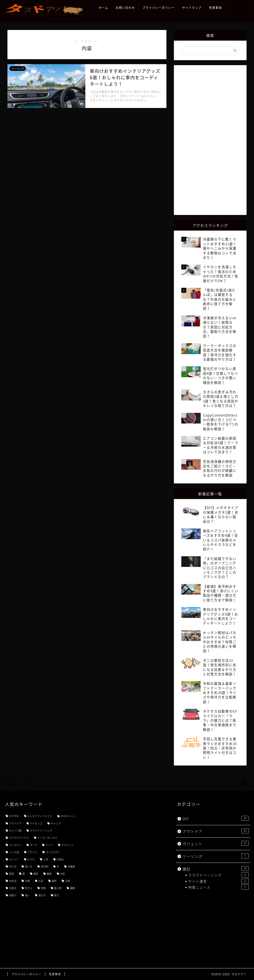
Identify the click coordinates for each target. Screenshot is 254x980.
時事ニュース (219, 887)
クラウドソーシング (219, 875)
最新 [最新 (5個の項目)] (54, 881)
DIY (216, 819)
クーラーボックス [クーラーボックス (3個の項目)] (47, 838)
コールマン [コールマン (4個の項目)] (15, 845)
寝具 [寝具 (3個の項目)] (36, 874)
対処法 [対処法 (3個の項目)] (13, 881)
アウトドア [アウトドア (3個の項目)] (15, 823)
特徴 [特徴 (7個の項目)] (43, 888)
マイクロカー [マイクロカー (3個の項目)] (53, 852)
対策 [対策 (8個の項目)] (27, 881)
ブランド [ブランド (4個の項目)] (32, 852)
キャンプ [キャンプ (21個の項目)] (56, 823)
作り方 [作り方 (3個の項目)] (13, 866)
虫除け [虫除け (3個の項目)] (13, 895)
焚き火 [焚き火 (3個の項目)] (29, 888)
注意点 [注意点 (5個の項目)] (13, 888)
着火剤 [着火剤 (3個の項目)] (58, 888)
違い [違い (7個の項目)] (27, 895)
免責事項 (215, 8)
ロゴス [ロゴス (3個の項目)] (31, 859)
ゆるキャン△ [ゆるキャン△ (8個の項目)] (68, 816)
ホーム (103, 8)
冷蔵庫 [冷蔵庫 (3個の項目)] (71, 866)
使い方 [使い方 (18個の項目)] (29, 866)
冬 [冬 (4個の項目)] (58, 866)
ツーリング (216, 856)
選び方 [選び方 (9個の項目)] (42, 895)
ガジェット (216, 844)
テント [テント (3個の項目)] (49, 845)
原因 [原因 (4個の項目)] (11, 874)
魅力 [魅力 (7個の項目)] (57, 895)
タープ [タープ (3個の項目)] (33, 845)
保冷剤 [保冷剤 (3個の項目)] (44, 866)
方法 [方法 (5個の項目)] (41, 881)
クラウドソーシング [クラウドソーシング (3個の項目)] (41, 831)
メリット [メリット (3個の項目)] (14, 859)
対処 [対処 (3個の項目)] (63, 874)
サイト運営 (219, 881)
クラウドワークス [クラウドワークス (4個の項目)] (19, 838)
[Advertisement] (211, 139)
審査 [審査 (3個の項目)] (49, 874)
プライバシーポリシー (159, 8)
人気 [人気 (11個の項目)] (46, 859)
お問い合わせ (125, 8)
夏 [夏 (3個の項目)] (24, 874)
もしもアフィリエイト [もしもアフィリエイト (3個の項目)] (40, 816)
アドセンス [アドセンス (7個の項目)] (36, 823)
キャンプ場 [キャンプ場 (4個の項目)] (15, 831)
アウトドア (216, 831)
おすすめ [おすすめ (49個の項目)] (14, 816)
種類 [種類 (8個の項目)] (72, 888)
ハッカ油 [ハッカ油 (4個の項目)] (14, 852)
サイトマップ (192, 8)
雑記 (216, 869)
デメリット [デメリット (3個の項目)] (67, 845)
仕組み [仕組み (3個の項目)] (60, 859)
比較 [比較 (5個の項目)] (67, 881)
